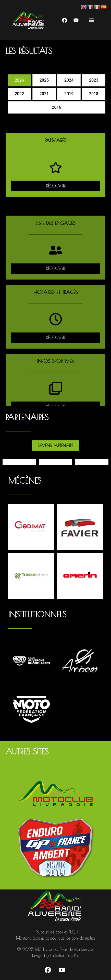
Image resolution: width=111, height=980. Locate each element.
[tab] (19, 80)
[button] (92, 20)
